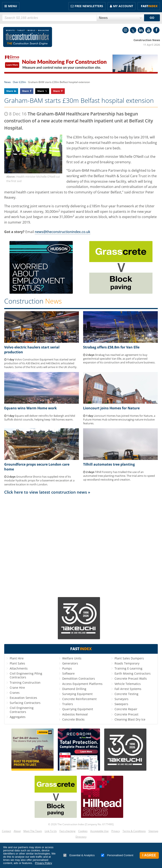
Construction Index (28, 37)
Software (68, 673)
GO (152, 18)
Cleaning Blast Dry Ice (130, 719)
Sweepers (121, 704)
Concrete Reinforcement (79, 699)
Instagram (126, 30)
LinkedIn (141, 30)
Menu (13, 6)
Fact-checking (67, 831)
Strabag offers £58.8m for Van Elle (111, 347)
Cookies (83, 831)
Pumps (67, 668)
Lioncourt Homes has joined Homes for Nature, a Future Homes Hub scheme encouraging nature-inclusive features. (119, 419)
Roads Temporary (127, 663)
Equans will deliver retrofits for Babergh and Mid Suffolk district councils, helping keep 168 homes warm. (40, 418)
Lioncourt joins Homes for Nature (111, 408)
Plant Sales (17, 663)
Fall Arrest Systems (128, 689)
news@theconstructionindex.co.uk (63, 232)
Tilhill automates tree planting (109, 464)
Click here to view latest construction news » (47, 492)
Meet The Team (33, 831)
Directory (81, 837)
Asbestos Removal (75, 714)
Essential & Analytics (79, 855)
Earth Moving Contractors (133, 673)
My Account (123, 6)
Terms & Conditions (134, 831)
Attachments (19, 668)
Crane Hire (17, 688)
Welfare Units (72, 658)
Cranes (15, 693)
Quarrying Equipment (78, 709)
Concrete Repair (126, 709)
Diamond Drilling (74, 689)
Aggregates (18, 717)
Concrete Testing (126, 694)
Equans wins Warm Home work (30, 408)
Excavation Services (23, 698)
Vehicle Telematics (128, 684)
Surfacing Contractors (25, 703)
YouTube (148, 30)
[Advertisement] (81, 544)
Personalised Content (117, 855)
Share (10, 91)
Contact (6, 831)
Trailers (68, 704)
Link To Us (51, 831)
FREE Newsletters (89, 6)
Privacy (116, 831)
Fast (149, 6)
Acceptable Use (99, 831)
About (17, 831)
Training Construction (25, 682)
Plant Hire (17, 658)
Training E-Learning (128, 668)
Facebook (156, 30)
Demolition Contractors (79, 678)
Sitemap (153, 831)
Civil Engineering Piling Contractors (26, 675)
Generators (70, 663)
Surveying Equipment (77, 694)
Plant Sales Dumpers (129, 658)
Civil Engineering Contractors (22, 710)
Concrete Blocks (73, 719)
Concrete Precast (126, 714)
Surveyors (121, 699)
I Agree (149, 855)
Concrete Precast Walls (131, 678)
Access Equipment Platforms (82, 684)
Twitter (133, 30)
